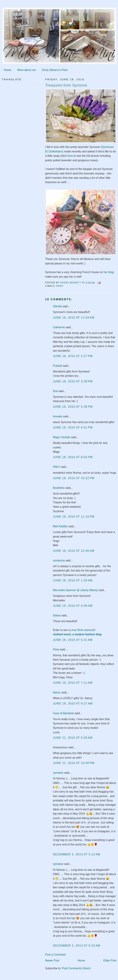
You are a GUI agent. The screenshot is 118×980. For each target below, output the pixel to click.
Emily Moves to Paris (55, 70)
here (70, 156)
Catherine (59, 327)
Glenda (57, 306)
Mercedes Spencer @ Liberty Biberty (75, 590)
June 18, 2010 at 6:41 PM (73, 427)
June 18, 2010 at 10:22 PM (74, 478)
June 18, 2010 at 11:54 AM (74, 318)
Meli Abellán (60, 526)
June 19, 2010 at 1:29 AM (73, 580)
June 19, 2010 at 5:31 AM (73, 640)
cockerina (59, 560)
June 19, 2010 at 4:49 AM (73, 606)
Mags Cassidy (62, 437)
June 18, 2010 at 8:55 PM (73, 457)
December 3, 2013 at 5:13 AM (77, 854)
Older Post (110, 960)
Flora (56, 649)
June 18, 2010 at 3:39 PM (73, 381)
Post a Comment (55, 955)
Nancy (57, 692)
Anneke (58, 416)
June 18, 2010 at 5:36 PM (73, 407)
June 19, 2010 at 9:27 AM (73, 704)
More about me (27, 70)
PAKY (56, 467)
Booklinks (59, 488)
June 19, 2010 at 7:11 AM (73, 683)
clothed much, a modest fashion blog (77, 634)
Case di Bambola (63, 713)
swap (60, 286)
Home (7, 70)
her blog (109, 272)
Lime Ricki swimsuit (82, 630)
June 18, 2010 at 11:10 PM (74, 517)
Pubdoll (58, 366)
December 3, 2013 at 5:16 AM (77, 946)
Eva (55, 391)
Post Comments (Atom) (76, 968)
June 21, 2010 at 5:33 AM (73, 738)
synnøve (58, 773)
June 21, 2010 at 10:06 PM (74, 763)
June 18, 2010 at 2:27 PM (73, 356)
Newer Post (52, 960)
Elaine (57, 615)
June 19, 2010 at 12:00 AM (74, 551)
